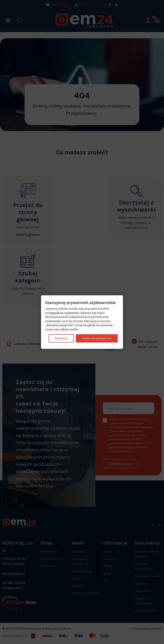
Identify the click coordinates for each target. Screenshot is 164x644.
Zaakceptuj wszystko (97, 338)
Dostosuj (61, 338)
